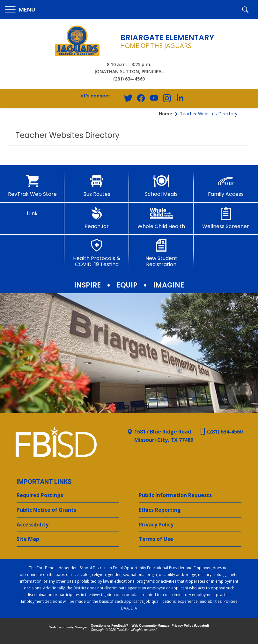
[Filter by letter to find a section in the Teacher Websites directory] (247, 128)
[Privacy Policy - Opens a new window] (190, 525)
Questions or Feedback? (110, 626)
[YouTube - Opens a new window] (154, 98)
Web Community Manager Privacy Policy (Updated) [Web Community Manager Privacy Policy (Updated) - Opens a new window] (170, 626)
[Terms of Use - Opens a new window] (190, 539)
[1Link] (32, 212)
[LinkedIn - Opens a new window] (180, 98)
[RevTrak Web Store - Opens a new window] (32, 186)
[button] (20, 10)
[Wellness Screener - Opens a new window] (226, 218)
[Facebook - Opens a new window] (141, 98)
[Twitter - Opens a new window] (129, 98)
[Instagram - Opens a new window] (167, 99)
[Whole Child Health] (161, 218)
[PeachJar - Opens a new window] (97, 218)
